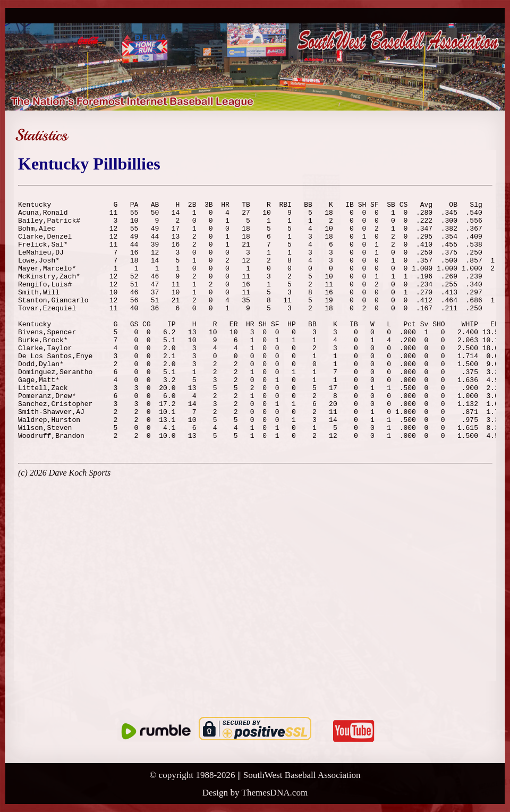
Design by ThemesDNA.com (255, 793)
